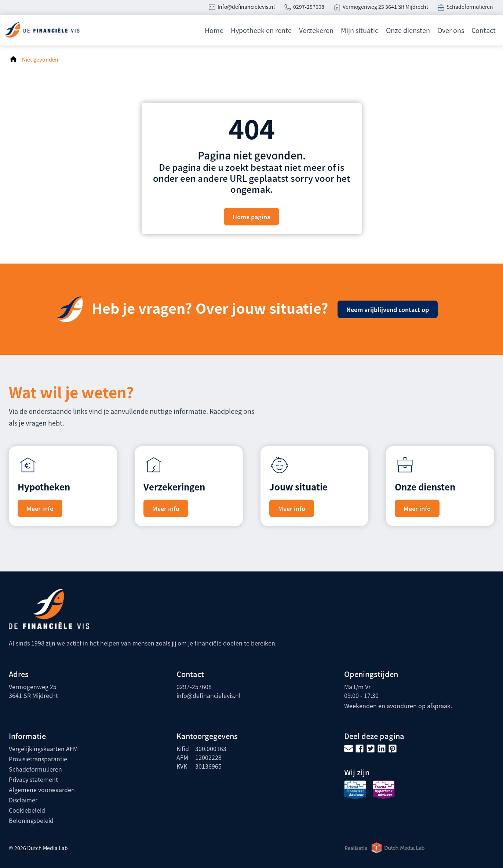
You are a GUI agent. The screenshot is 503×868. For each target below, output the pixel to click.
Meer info (40, 508)
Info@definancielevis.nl (246, 7)
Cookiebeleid (27, 810)
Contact (484, 30)
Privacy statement (33, 779)
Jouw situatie (298, 487)
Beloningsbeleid (31, 820)
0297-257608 (309, 7)
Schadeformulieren (470, 7)
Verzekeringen (174, 487)
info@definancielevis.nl (209, 695)
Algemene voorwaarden (42, 790)
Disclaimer (23, 800)
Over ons (451, 30)
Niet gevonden (40, 59)
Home (214, 30)
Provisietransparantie (38, 759)
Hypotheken (44, 487)
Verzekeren (316, 30)
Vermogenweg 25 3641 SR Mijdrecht (385, 7)
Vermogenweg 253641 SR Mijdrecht (33, 691)
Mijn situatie (360, 30)
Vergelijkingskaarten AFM (43, 749)
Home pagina (251, 217)
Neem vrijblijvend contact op (388, 309)
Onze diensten (408, 30)
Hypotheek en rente (261, 30)
